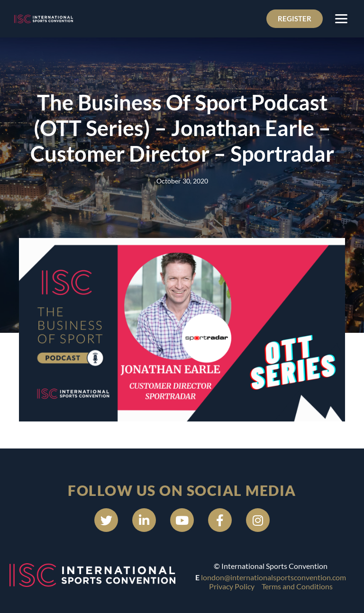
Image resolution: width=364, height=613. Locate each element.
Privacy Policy (232, 586)
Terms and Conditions (297, 586)
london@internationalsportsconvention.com (273, 577)
